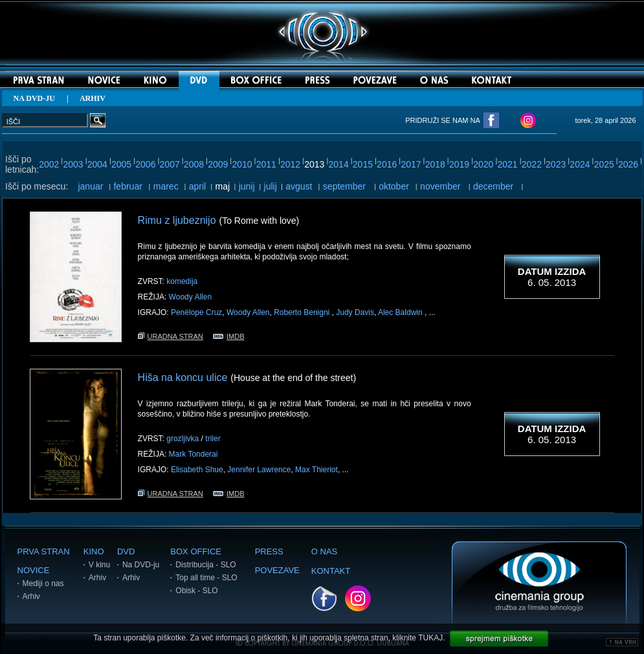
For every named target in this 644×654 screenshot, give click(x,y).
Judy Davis (355, 312)
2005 (121, 164)
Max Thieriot (316, 470)
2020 (483, 164)
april (197, 186)
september (344, 186)
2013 (314, 164)
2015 (363, 164)
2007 (170, 164)
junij (247, 186)
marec (166, 186)
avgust (299, 186)
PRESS (269, 551)
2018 (435, 164)
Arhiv (31, 596)
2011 (266, 164)
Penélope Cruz (196, 312)
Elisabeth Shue (197, 470)
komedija (182, 281)
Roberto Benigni (303, 312)
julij (271, 186)
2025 (604, 164)
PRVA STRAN (44, 551)
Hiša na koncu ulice (183, 377)
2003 (73, 164)
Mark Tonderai (194, 454)
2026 (628, 164)
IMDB (229, 336)
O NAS (324, 551)
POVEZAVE (277, 570)
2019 (459, 164)
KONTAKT (331, 571)
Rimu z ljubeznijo (177, 220)
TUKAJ (430, 638)
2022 (532, 164)
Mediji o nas (43, 583)
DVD (126, 551)
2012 (290, 164)
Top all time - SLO (206, 578)
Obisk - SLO (196, 591)
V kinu (99, 565)
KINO (94, 551)
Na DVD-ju (141, 565)
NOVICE (34, 570)
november (440, 186)
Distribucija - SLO (205, 565)
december (493, 186)
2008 (194, 164)
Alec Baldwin (401, 312)
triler (213, 439)
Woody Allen (191, 297)
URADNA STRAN (171, 336)
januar (90, 186)
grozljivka (183, 439)
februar (128, 186)
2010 (242, 164)
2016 (387, 164)
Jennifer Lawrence (259, 470)
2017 (411, 164)
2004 (97, 164)
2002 (49, 164)
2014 (339, 164)
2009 (218, 164)
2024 (580, 164)
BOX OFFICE (196, 551)
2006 (145, 164)
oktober (394, 186)
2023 (556, 164)
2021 (508, 164)
